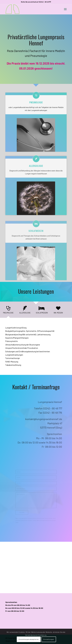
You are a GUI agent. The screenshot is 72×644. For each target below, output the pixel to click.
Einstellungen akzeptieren (29, 639)
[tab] (8, 311)
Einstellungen (49, 639)
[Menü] (65, 9)
